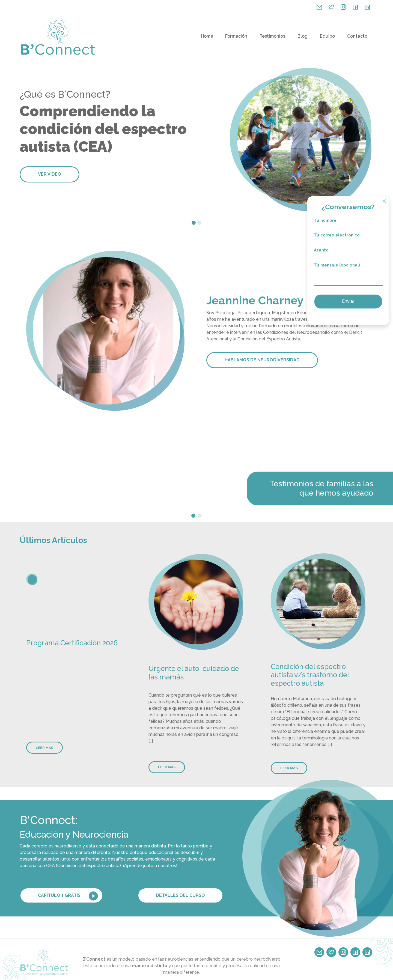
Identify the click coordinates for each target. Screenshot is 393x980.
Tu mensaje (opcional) (355, 275)
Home (207, 36)
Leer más (44, 748)
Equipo (327, 36)
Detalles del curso (180, 895)
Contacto (357, 36)
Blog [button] (303, 36)
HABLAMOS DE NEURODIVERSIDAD (262, 360)
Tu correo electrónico (355, 239)
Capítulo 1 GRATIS (68, 896)
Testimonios (272, 36)
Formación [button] (236, 36)
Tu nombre (355, 224)
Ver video (50, 174)
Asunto (355, 254)
